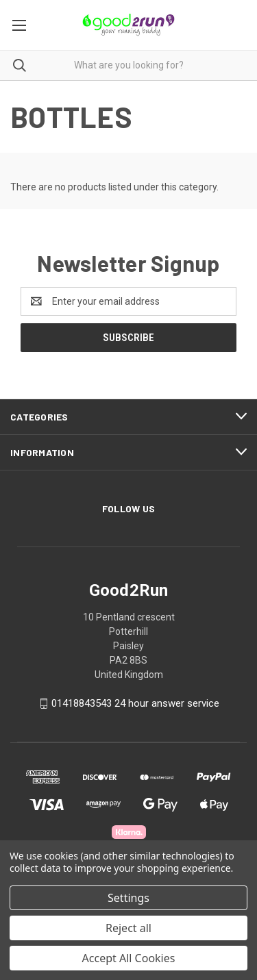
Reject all (128, 928)
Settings (128, 898)
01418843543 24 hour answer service (135, 703)
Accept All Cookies (129, 958)
